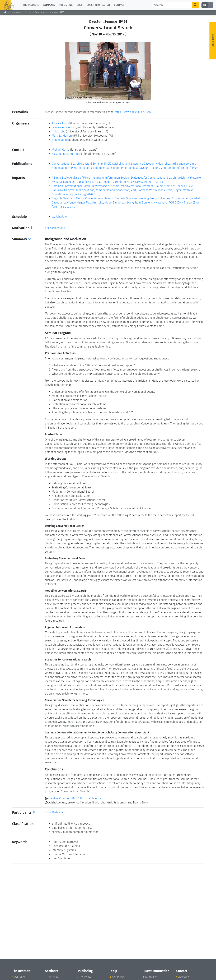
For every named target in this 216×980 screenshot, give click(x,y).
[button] (71, 71)
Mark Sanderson (62, 136)
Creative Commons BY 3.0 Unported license (73, 798)
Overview (20, 977)
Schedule (59, 217)
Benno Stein (59, 140)
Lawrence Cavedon (64, 127)
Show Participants (56, 812)
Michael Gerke (61, 150)
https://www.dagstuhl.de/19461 (133, 112)
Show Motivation (55, 228)
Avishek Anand (61, 123)
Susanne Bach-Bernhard (67, 154)
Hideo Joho (59, 131)
